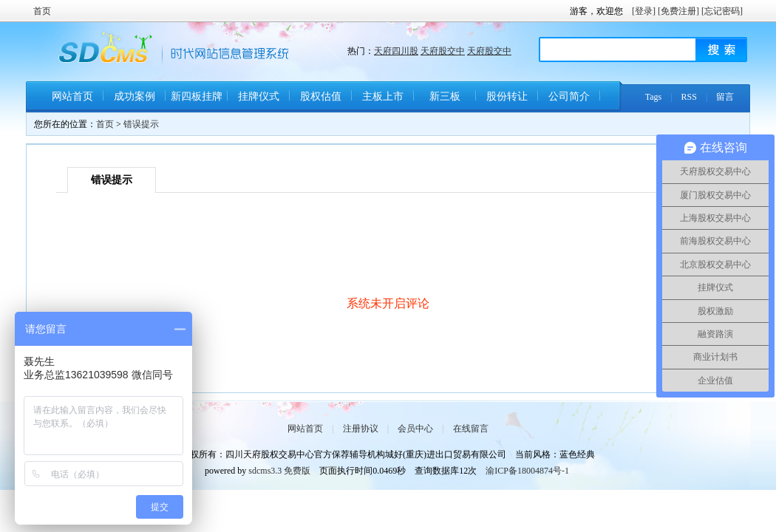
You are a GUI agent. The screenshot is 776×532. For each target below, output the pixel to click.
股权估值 (321, 96)
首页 (42, 11)
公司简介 (569, 96)
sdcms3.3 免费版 (279, 471)
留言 (725, 97)
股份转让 (507, 96)
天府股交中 (443, 51)
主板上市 (383, 96)
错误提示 (141, 124)
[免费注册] (678, 11)
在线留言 (471, 429)
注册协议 (361, 429)
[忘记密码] (722, 11)
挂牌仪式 (259, 96)
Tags (654, 97)
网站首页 (72, 96)
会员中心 (415, 429)
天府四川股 (396, 51)
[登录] (644, 11)
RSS (689, 97)
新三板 (445, 96)
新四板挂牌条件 (197, 102)
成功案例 (135, 96)
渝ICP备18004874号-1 (527, 471)
